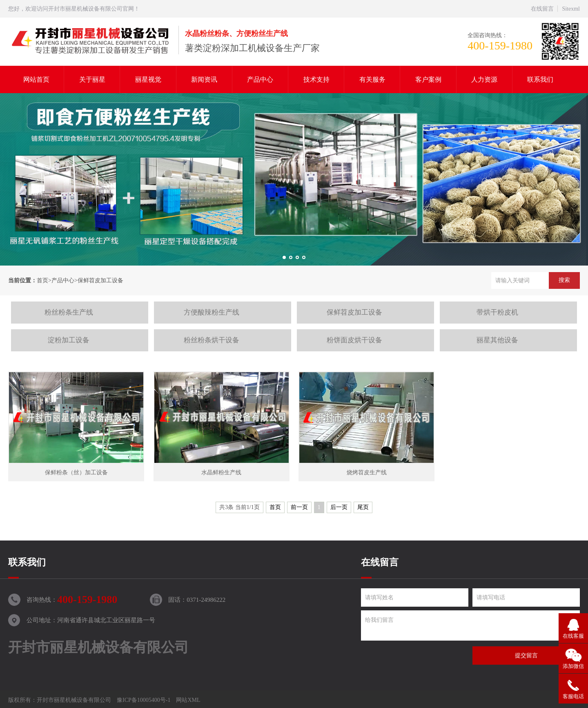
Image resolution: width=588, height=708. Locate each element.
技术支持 (316, 79)
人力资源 (484, 79)
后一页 (339, 507)
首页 (42, 280)
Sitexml (571, 9)
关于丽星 (92, 79)
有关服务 (372, 79)
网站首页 (36, 79)
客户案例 (428, 79)
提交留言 (526, 656)
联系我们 (540, 79)
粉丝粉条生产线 (69, 312)
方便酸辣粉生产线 (212, 312)
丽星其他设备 (497, 340)
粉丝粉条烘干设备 (212, 340)
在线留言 (542, 9)
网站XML (188, 700)
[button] (284, 257)
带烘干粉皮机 (497, 312)
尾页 (363, 507)
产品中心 (260, 79)
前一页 (299, 507)
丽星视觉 (148, 79)
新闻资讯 (204, 79)
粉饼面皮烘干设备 (354, 340)
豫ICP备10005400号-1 (144, 700)
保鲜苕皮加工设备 (100, 280)
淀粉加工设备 (69, 340)
